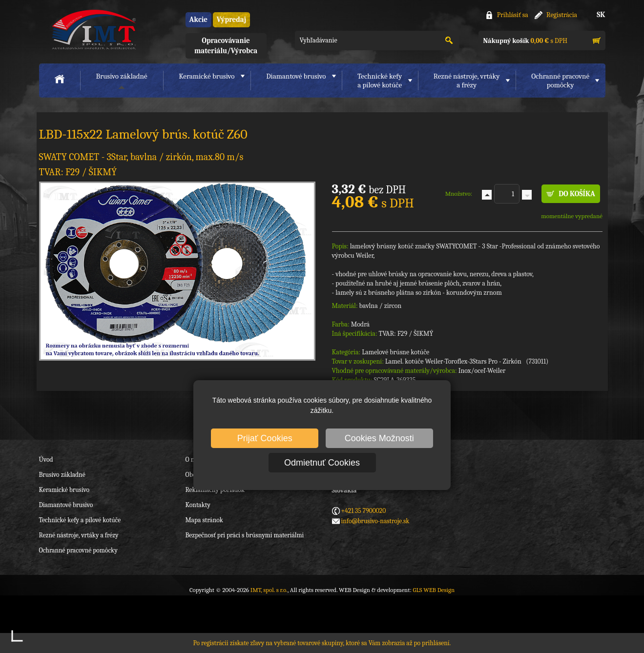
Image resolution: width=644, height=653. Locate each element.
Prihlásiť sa (513, 15)
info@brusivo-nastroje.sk (375, 521)
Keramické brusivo (207, 76)
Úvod (46, 459)
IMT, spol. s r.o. (93, 30)
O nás (193, 459)
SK (601, 15)
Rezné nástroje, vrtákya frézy (467, 81)
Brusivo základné (122, 76)
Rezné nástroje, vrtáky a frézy (79, 535)
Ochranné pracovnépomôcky (560, 81)
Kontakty (198, 505)
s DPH (525, 41)
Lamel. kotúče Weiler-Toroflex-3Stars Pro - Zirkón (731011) (467, 361)
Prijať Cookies (265, 438)
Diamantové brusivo (296, 76)
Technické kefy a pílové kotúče (80, 520)
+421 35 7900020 (364, 511)
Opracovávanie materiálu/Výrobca (226, 46)
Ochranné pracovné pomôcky (78, 550)
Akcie (198, 20)
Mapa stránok (204, 520)
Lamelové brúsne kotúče (395, 352)
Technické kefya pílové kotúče (380, 81)
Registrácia (562, 15)
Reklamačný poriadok (215, 490)
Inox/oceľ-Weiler (482, 371)
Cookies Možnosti (379, 438)
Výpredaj (231, 20)
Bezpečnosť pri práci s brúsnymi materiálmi (245, 535)
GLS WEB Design (434, 590)
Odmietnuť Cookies (322, 463)
